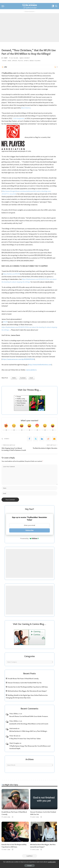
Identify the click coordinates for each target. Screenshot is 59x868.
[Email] (54, 439)
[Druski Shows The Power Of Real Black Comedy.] (15, 799)
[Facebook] (29, 439)
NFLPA (5, 322)
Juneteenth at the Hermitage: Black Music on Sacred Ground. (29, 724)
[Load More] (30, 855)
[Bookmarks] (53, 6)
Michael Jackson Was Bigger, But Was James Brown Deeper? (27, 691)
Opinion (14, 61)
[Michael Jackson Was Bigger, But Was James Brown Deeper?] (44, 831)
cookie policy (52, 862)
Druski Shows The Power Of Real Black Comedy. (23, 678)
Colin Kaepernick (19, 118)
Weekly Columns (35, 61)
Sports (26, 61)
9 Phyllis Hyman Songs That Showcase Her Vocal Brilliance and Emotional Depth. (30, 747)
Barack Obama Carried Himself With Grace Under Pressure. (29, 716)
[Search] (56, 6)
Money (5, 61)
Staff (6, 58)
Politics (21, 61)
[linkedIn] (42, 439)
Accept (29, 866)
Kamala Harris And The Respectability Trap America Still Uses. (28, 687)
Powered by (29, 538)
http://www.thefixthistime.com (40, 365)
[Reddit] (48, 439)
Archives (30, 759)
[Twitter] (36, 439)
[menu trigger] (4, 6)
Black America (26, 108)
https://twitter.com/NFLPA (11, 274)
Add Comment (25, 58)
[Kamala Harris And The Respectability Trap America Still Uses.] (15, 831)
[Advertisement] (29, 28)
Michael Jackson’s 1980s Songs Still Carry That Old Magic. (28, 731)
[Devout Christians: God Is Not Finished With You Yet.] (44, 799)
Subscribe (29, 530)
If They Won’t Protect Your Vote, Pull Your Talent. (25, 738)
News (9, 61)
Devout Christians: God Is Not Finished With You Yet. (25, 683)
